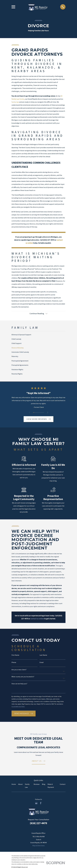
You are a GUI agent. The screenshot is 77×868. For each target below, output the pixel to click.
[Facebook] (41, 803)
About (20, 784)
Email (42, 663)
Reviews (37, 784)
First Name (15, 655)
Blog (44, 784)
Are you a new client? (19, 670)
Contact (63, 784)
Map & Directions (38, 846)
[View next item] (48, 412)
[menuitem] (38, 335)
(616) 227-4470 (38, 823)
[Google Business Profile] (36, 803)
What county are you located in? (23, 677)
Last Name (43, 655)
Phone (14, 663)
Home (14, 784)
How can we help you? (19, 684)
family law (15, 102)
